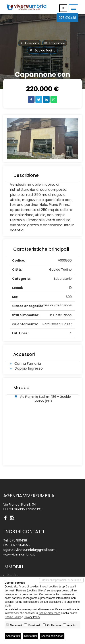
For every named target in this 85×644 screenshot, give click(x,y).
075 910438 (67, 18)
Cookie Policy (13, 617)
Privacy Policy (32, 617)
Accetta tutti (13, 636)
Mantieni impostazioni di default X (61, 580)
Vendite (13, 576)
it (63, 8)
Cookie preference (49, 613)
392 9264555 (20, 545)
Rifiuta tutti (30, 636)
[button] (12, 139)
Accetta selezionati (52, 636)
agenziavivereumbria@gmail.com (29, 550)
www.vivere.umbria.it (19, 554)
